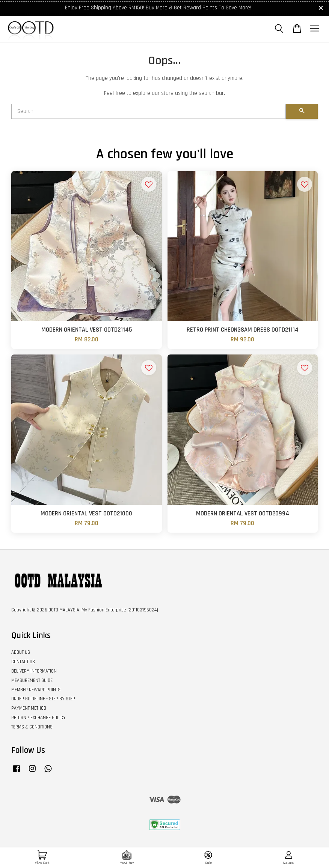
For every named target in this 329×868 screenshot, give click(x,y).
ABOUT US (21, 652)
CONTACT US (23, 662)
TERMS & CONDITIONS (32, 727)
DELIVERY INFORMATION (34, 671)
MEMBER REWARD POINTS (36, 690)
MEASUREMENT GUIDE (32, 680)
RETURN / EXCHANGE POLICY (38, 718)
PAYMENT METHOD (29, 708)
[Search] (149, 111)
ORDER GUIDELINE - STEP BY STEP (43, 699)
